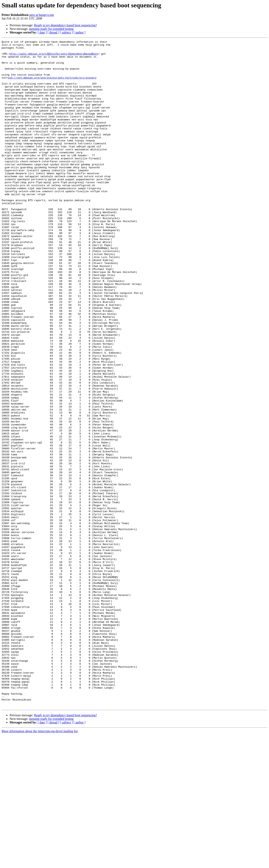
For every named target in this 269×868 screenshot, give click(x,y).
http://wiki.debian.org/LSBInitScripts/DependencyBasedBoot (54, 57)
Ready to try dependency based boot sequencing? (66, 25)
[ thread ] (53, 32)
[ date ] (42, 32)
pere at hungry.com (42, 15)
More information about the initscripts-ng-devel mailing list (40, 865)
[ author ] (80, 32)
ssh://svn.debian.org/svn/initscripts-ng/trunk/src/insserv (52, 85)
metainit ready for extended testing (51, 29)
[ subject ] (66, 32)
